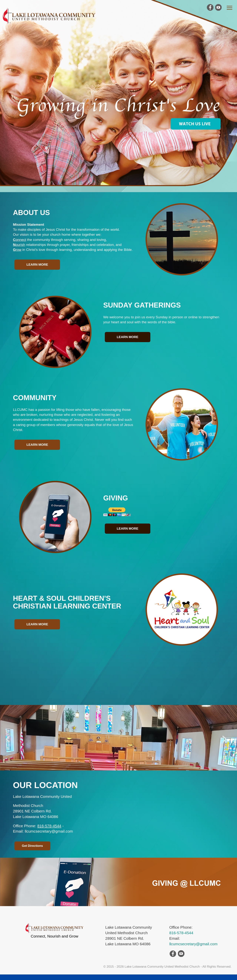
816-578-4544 (49, 826)
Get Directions (32, 846)
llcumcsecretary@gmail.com (193, 944)
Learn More (37, 265)
